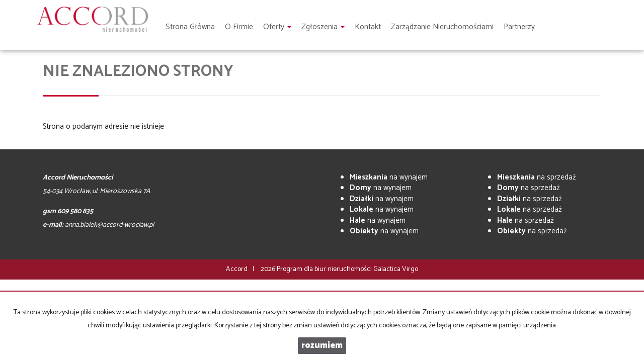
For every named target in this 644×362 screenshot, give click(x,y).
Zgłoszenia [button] (323, 27)
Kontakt (368, 27)
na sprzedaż (537, 177)
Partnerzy (519, 27)
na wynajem (389, 177)
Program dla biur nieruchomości (325, 269)
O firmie (239, 27)
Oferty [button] (277, 27)
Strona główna (190, 27)
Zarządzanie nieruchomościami (442, 27)
